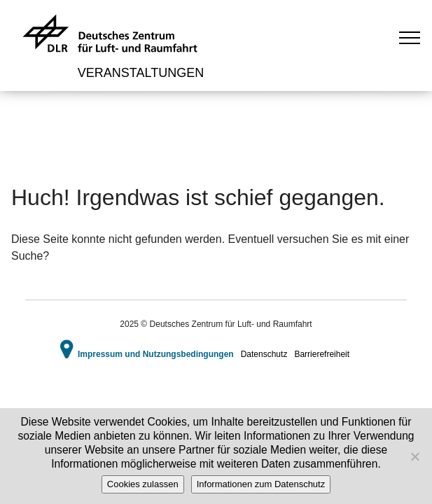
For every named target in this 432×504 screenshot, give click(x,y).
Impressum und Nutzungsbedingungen (156, 354)
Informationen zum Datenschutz (261, 484)
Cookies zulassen (143, 484)
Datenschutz (264, 354)
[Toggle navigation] (410, 37)
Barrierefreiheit (322, 354)
